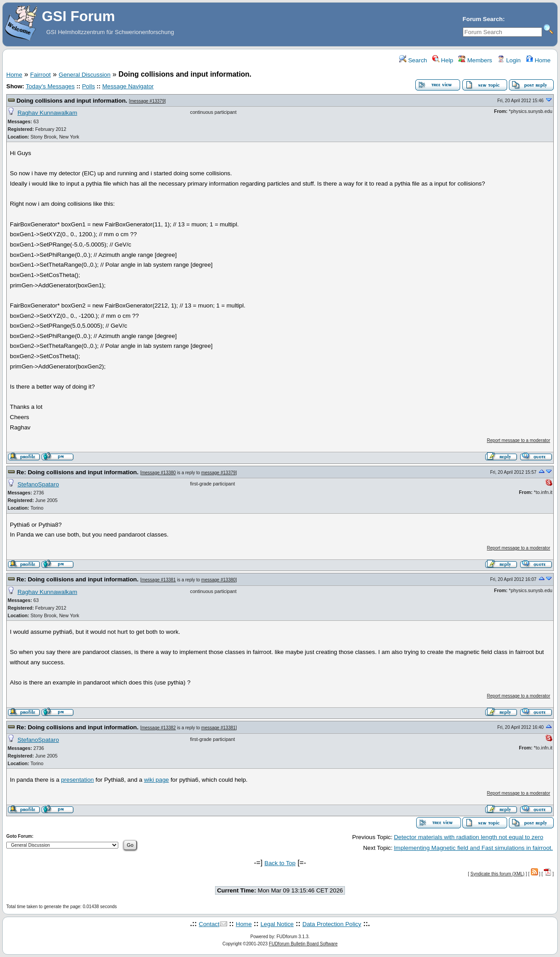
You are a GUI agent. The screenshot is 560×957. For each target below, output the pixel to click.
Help (443, 60)
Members (475, 60)
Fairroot (40, 75)
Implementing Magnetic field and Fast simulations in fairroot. (473, 848)
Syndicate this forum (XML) (498, 874)
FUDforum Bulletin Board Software (303, 944)
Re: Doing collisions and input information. (78, 472)
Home (538, 60)
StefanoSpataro (38, 484)
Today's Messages (50, 86)
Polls (88, 86)
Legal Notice (277, 924)
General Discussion (85, 75)
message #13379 (148, 101)
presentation (77, 780)
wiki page (156, 780)
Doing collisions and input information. (73, 101)
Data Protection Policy (332, 924)
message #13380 (159, 473)
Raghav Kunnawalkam (47, 113)
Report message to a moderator (519, 440)
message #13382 (159, 728)
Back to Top (280, 863)
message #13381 (159, 580)
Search (413, 60)
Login (509, 60)
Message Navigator (128, 86)
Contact (209, 924)
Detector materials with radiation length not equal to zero (468, 837)
